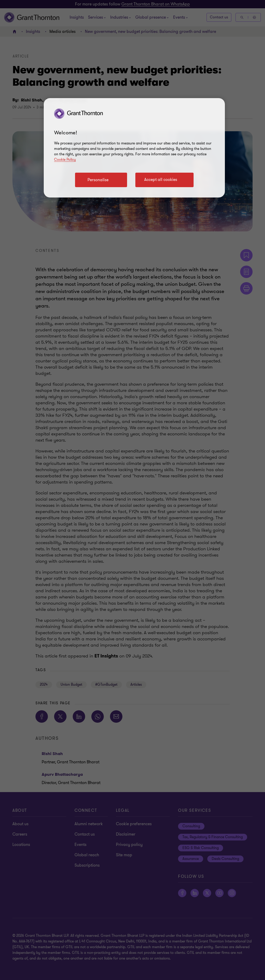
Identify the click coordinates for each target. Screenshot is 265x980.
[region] (134, 148)
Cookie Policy (65, 160)
